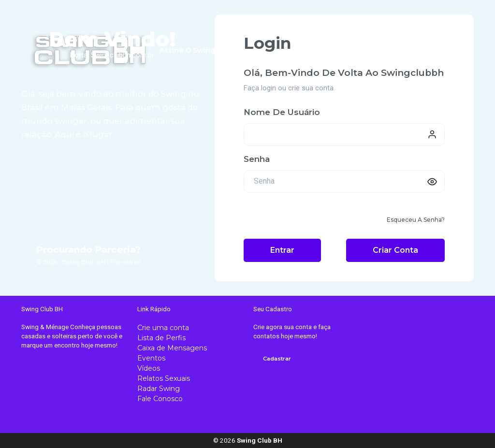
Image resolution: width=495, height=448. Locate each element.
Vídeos (149, 368)
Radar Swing (159, 389)
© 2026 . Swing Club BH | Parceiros (89, 262)
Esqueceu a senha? (416, 220)
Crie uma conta (163, 328)
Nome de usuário (282, 112)
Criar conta (395, 250)
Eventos (151, 358)
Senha (257, 159)
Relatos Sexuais (164, 378)
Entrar (282, 250)
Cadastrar (277, 359)
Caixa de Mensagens (172, 348)
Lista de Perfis (161, 338)
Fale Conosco (160, 399)
